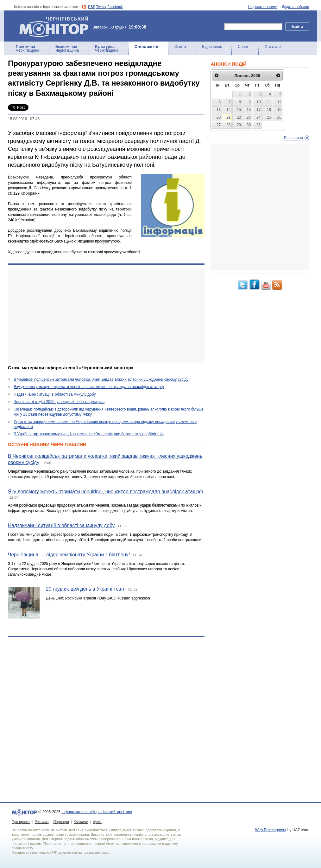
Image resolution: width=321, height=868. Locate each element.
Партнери (61, 822)
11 (269, 102)
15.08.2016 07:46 (24, 119)
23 (249, 117)
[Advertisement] (102, 316)
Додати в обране (295, 7)
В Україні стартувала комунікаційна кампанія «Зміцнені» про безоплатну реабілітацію (89, 434)
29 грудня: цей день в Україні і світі (86, 589)
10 (258, 102)
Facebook (115, 7)
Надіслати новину (263, 7)
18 (269, 110)
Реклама (41, 822)
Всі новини (293, 138)
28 (228, 125)
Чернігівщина (28, 49)
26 (279, 117)
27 (219, 125)
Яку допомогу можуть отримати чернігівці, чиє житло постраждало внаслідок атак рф (89, 387)
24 (258, 117)
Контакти (81, 822)
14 (228, 110)
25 (269, 117)
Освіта (180, 47)
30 (249, 125)
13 (219, 110)
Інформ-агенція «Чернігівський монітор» (56, 26)
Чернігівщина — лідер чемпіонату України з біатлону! (69, 555)
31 (258, 125)
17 (258, 110)
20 (219, 117)
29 (239, 125)
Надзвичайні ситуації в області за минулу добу (55, 394)
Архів (97, 822)
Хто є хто (273, 47)
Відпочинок (212, 47)
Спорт (243, 47)
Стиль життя (146, 47)
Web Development (271, 830)
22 (239, 117)
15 (239, 110)
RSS (92, 7)
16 (249, 110)
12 (279, 102)
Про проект (21, 822)
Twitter (101, 7)
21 (228, 117)
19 (279, 110)
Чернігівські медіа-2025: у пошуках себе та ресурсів (59, 402)
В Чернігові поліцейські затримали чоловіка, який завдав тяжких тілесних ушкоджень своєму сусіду (101, 379)
